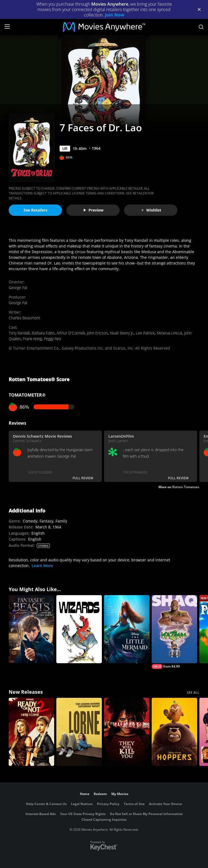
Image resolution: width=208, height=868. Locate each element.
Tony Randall (19, 333)
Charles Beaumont (24, 318)
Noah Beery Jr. (122, 333)
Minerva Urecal (169, 333)
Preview (93, 210)
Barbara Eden (43, 333)
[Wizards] (79, 629)
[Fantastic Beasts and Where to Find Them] (31, 629)
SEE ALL (193, 693)
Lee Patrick (145, 333)
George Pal (18, 288)
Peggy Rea (52, 339)
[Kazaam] (174, 632)
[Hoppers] (174, 732)
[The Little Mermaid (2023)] (127, 629)
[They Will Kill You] (127, 732)
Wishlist (151, 210)
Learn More (42, 566)
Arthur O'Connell (71, 333)
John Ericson (97, 333)
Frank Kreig (32, 339)
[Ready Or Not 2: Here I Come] (31, 732)
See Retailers (35, 210)
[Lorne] (79, 732)
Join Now (115, 15)
